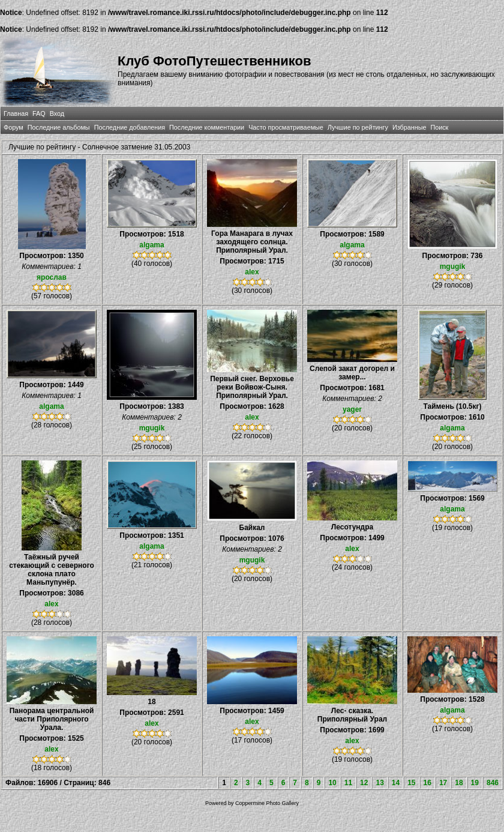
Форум (13, 127)
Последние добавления (130, 127)
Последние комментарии (207, 127)
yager (352, 409)
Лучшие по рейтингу (358, 127)
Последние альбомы (59, 127)
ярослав (52, 277)
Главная (16, 113)
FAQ (39, 113)
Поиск (439, 127)
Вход (57, 113)
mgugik (453, 267)
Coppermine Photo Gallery (267, 803)
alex (252, 272)
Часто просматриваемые (286, 127)
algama (151, 245)
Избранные (409, 127)
